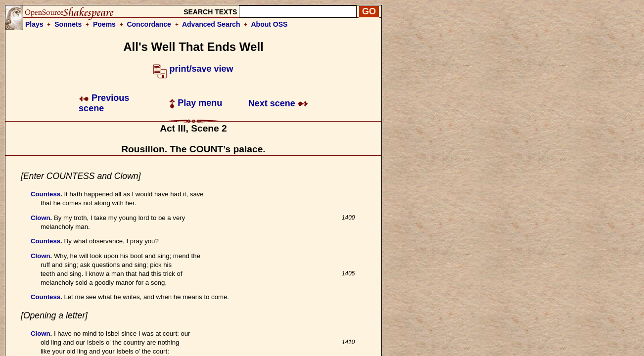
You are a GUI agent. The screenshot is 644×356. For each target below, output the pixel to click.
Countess (46, 194)
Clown (41, 218)
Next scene (278, 103)
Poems (104, 24)
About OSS (270, 24)
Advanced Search (211, 24)
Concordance (149, 24)
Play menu (196, 103)
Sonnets (68, 24)
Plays (34, 24)
